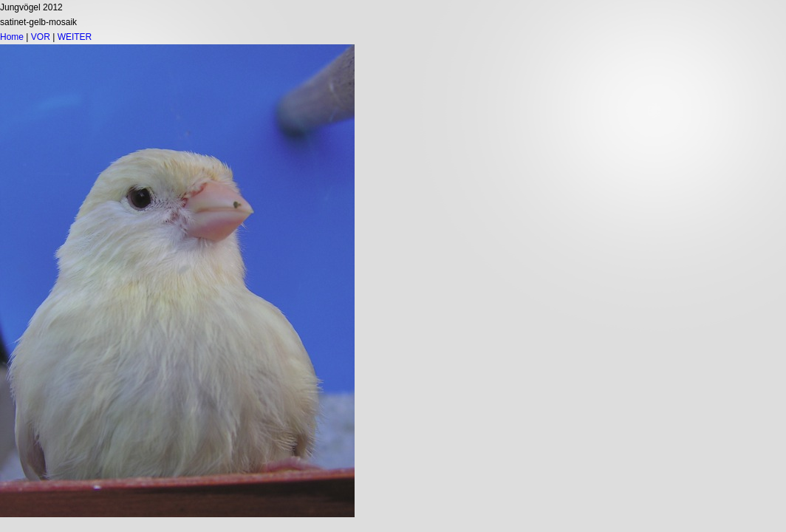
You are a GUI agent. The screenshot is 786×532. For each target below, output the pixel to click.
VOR (41, 37)
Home (12, 37)
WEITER (75, 37)
